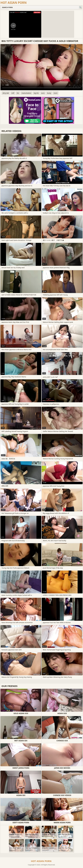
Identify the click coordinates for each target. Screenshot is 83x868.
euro (43, 93)
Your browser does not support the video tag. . (41, 67)
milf (13, 93)
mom (55, 93)
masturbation (26, 93)
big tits (36, 93)
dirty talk (6, 93)
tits (18, 93)
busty (49, 93)
